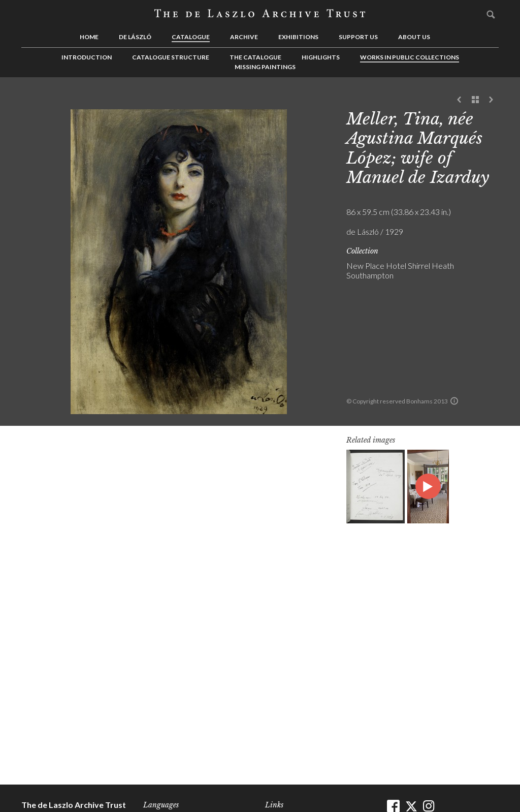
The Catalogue (255, 57)
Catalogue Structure (171, 57)
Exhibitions (298, 37)
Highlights (321, 57)
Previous (460, 100)
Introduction (87, 57)
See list (475, 100)
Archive (244, 37)
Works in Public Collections (410, 57)
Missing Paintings (265, 67)
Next (491, 100)
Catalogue (191, 37)
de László (135, 37)
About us (414, 37)
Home (89, 37)
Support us (358, 37)
